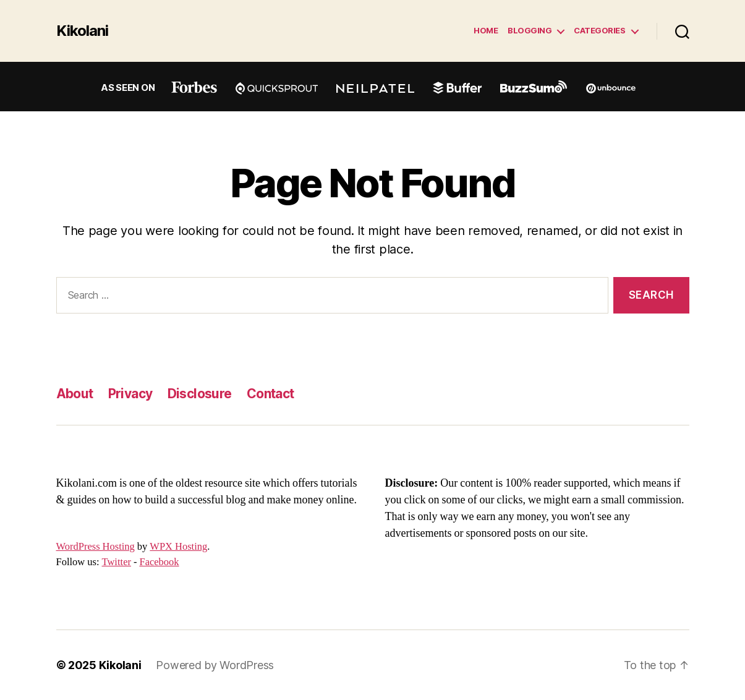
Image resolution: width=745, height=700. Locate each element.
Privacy (130, 394)
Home (486, 31)
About (75, 394)
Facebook (159, 562)
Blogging (530, 31)
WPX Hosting (178, 547)
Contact (270, 394)
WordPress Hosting (96, 547)
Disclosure (200, 394)
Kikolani (82, 31)
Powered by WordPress (215, 665)
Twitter (117, 562)
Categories (599, 31)
